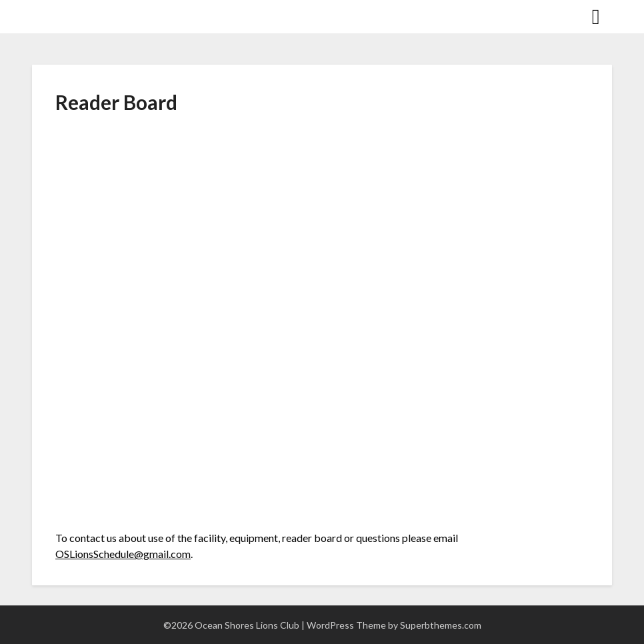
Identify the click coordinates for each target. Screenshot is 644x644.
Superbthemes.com (441, 625)
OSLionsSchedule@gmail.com (123, 554)
